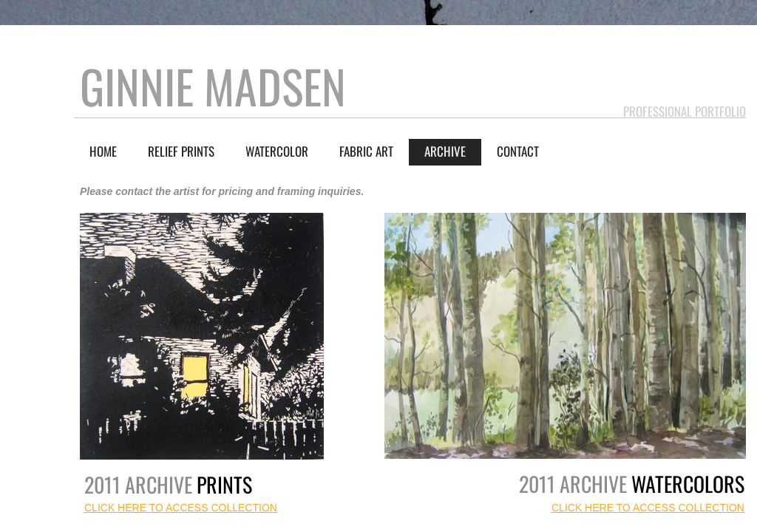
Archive (445, 151)
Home (103, 151)
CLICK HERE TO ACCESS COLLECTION (648, 508)
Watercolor (277, 151)
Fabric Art (366, 151)
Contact (518, 151)
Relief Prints (181, 151)
